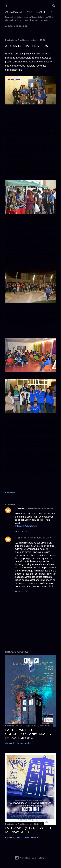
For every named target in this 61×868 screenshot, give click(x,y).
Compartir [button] (10, 493)
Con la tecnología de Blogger (31, 858)
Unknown (19, 509)
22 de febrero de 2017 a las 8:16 (39, 509)
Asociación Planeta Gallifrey (29, 12)
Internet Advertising (26, 526)
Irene (17, 538)
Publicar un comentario (27, 837)
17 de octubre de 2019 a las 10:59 (36, 538)
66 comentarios (24, 743)
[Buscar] (54, 5)
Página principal (17, 26)
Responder (21, 531)
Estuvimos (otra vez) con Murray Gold (28, 830)
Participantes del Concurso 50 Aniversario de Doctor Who (28, 734)
